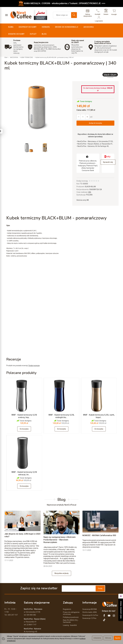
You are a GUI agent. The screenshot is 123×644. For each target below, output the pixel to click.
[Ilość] (83, 110)
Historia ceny (82, 193)
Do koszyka (24, 422)
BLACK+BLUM (90, 180)
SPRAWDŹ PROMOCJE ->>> (92, 3)
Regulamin (67, 602)
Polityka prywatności (71, 610)
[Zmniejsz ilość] (87, 110)
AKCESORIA (89, 27)
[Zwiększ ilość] (79, 110)
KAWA (11, 27)
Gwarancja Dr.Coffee (90, 608)
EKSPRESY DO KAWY (28, 27)
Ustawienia (97, 638)
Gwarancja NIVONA (90, 602)
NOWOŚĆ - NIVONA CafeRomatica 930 (99, 528)
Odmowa (108, 638)
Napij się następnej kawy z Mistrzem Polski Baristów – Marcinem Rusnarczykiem (60, 533)
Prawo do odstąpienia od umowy (71, 606)
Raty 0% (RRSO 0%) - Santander (71, 614)
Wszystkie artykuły (61, 566)
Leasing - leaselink (70, 618)
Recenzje (14, 352)
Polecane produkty (21, 366)
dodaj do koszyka (95, 116)
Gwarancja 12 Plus (89, 611)
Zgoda (117, 638)
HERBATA (46, 27)
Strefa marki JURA (90, 605)
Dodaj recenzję (34, 359)
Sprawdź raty (108, 155)
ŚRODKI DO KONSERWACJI (67, 27)
